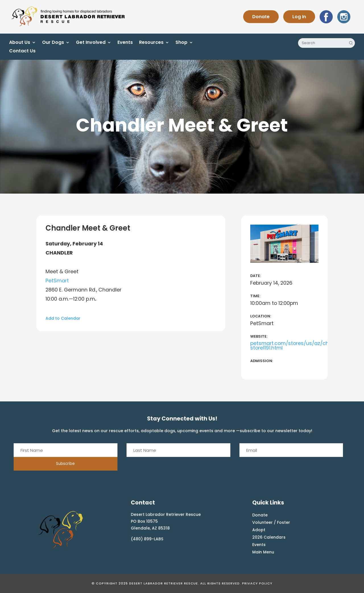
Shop (181, 43)
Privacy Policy (257, 583)
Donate (261, 17)
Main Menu (263, 552)
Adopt (259, 530)
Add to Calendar (63, 318)
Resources (151, 43)
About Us (20, 43)
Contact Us (22, 52)
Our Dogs (53, 43)
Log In (299, 17)
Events (125, 43)
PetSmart (57, 281)
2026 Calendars (269, 537)
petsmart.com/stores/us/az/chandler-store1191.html (299, 346)
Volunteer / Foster (271, 522)
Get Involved (91, 43)
